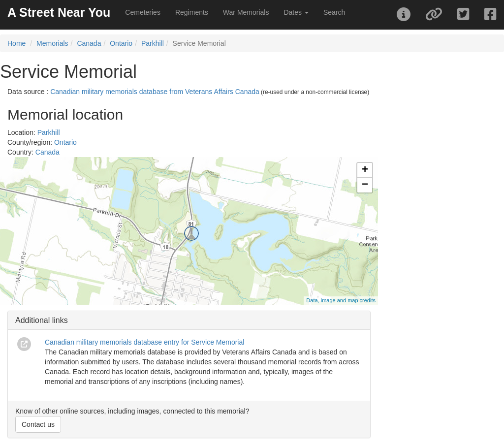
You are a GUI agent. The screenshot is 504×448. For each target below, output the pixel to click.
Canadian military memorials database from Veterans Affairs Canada (155, 92)
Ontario (121, 43)
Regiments (192, 12)
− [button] (365, 185)
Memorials (52, 43)
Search (334, 12)
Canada (89, 43)
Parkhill (153, 43)
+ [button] (365, 170)
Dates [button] (296, 12)
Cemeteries (143, 12)
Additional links (42, 320)
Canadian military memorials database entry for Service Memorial (144, 342)
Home (16, 43)
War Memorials (246, 12)
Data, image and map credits (341, 300)
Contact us (38, 424)
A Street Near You (59, 12)
